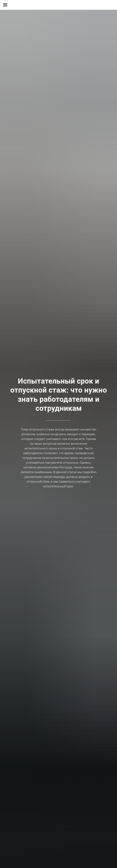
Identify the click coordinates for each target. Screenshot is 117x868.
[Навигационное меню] (5, 5)
